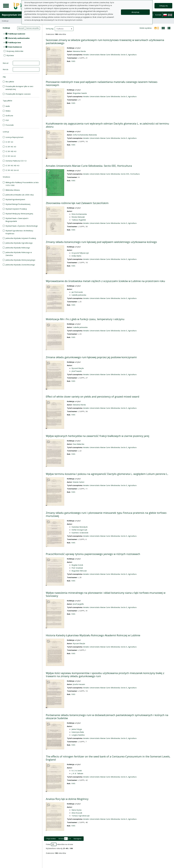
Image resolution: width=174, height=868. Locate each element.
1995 (73, 61)
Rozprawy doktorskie (15, 51)
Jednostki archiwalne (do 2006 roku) (20, 195)
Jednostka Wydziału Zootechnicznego (20, 265)
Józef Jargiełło (78, 604)
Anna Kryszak (77, 813)
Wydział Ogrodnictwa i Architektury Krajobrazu (19, 232)
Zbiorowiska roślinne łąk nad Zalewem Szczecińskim (77, 203)
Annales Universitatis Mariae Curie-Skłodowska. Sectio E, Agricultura (110, 55)
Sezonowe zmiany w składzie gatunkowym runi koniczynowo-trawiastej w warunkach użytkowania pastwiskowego (105, 42)
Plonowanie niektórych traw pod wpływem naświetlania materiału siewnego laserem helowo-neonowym (102, 83)
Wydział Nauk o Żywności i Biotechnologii (22, 226)
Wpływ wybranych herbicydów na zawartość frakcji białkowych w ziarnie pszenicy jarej (98, 436)
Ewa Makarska (79, 444)
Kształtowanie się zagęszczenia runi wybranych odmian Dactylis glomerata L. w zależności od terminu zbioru (107, 125)
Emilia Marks (76, 256)
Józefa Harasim (79, 684)
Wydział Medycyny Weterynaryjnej (19, 214)
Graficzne (9, 116)
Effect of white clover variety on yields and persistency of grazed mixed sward (93, 397)
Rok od (6, 63)
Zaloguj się (163, 6)
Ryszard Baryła (78, 368)
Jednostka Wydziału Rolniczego (18, 248)
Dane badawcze (15, 47)
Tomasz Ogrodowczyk (81, 816)
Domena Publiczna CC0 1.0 (16, 161)
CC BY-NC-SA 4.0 (12, 170)
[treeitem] (21, 34)
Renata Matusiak (78, 217)
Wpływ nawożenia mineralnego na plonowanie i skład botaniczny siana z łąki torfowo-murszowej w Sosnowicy (106, 594)
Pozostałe (10, 125)
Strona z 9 (65, 839)
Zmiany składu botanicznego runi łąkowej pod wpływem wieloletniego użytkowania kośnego (101, 242)
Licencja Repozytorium (14, 137)
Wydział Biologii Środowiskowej (18, 204)
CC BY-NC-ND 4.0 (12, 165)
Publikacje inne (15, 42)
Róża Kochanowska (79, 214)
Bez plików (10, 82)
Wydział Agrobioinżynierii (15, 199)
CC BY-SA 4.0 (11, 156)
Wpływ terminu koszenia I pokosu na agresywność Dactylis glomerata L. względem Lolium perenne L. (107, 474)
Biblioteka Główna (13, 190)
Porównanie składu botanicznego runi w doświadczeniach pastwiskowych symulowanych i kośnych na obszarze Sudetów (107, 717)
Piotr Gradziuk (77, 568)
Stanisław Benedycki (80, 527)
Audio (8, 106)
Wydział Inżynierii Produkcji (16, 209)
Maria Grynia (76, 810)
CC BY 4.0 (9, 142)
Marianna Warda (79, 51)
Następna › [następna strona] (78, 839)
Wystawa (10, 55)
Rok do (6, 69)
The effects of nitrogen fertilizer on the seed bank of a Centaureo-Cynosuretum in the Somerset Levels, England (108, 758)
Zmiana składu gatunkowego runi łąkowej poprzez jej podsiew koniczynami (91, 357)
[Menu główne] (6, 6)
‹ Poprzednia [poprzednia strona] (51, 839)
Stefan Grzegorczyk (79, 530)
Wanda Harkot (79, 482)
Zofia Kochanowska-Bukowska (85, 135)
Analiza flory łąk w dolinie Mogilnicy (67, 799)
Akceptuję (135, 12)
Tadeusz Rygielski (79, 220)
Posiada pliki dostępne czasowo (18, 94)
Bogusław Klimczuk (79, 571)
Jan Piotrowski (77, 292)
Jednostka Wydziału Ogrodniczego (19, 243)
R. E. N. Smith (77, 771)
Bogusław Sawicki (80, 93)
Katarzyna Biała (78, 732)
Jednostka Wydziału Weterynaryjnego (20, 260)
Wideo (8, 111)
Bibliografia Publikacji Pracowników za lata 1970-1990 (22, 184)
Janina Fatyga (77, 729)
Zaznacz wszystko (33, 28)
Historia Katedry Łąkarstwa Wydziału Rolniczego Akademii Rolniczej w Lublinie (93, 635)
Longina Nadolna (78, 735)
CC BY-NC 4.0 (11, 147)
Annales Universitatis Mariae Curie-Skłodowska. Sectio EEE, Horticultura (89, 166)
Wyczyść (21, 28)
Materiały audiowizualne (19, 38)
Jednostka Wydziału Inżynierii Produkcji (21, 238)
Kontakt (158, 15)
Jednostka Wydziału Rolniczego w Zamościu (19, 254)
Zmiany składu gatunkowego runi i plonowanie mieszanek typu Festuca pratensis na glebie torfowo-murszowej (106, 514)
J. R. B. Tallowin (77, 773)
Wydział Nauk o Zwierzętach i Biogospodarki (17, 220)
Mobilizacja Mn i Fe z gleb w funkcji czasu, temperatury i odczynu (85, 319)
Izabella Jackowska (79, 295)
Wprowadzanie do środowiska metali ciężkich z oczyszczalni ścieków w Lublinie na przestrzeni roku (105, 281)
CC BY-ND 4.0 (11, 151)
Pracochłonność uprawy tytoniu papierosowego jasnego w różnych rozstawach (93, 554)
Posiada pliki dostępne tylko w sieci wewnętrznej (19, 88)
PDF (7, 120)
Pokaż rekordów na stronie (59, 844)
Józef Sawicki (77, 371)
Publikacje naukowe (17, 34)
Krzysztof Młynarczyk (80, 253)
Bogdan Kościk (77, 565)
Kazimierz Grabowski (80, 533)
